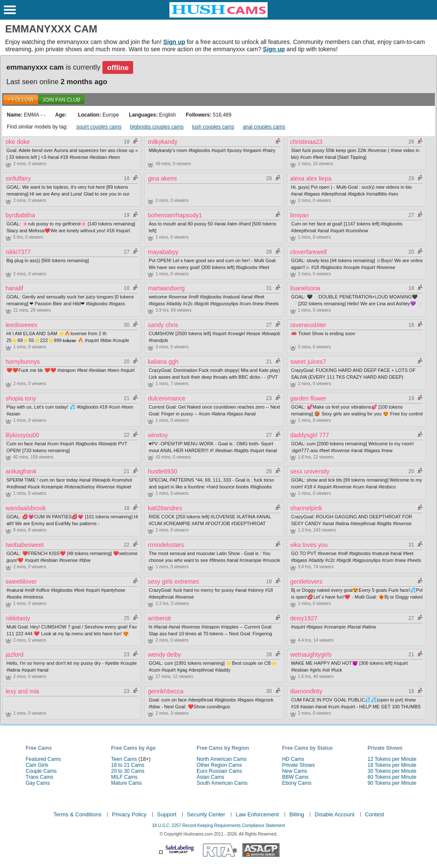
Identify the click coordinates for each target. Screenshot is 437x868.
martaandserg (166, 288)
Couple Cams (41, 771)
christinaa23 (306, 142)
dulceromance (166, 398)
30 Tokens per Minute (392, 771)
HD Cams (293, 759)
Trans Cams (39, 777)
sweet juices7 (308, 362)
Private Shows (299, 765)
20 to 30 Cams (128, 771)
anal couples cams (264, 127)
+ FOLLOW (21, 100)
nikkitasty (18, 618)
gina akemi (162, 178)
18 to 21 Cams (128, 765)
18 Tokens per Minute (392, 765)
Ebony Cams (297, 783)
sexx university (310, 471)
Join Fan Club (61, 100)
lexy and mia (22, 691)
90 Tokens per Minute (392, 783)
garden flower (308, 398)
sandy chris (163, 325)
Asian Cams (211, 777)
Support (167, 814)
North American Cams (222, 759)
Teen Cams (124, 759)
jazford (15, 655)
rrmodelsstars (166, 545)
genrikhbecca (165, 691)
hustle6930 (162, 471)
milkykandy (162, 142)
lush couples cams (213, 127)
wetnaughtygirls (311, 655)
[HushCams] (218, 16)
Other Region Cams (219, 765)
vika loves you (309, 545)
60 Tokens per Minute (392, 777)
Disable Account (334, 814)
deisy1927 (304, 618)
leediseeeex (22, 325)
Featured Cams (43, 759)
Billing (297, 814)
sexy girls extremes (173, 582)
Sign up (174, 42)
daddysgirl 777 (310, 435)
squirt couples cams (99, 127)
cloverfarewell (309, 252)
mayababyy (163, 252)
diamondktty (306, 691)
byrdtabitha (20, 215)
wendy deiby (164, 655)
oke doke (18, 142)
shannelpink (306, 508)
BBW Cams (295, 777)
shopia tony (21, 398)
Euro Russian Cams (220, 771)
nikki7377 (18, 252)
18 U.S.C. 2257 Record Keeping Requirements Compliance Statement (218, 826)
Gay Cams (38, 783)
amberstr (159, 618)
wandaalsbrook (26, 508)
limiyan (300, 215)
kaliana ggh (163, 362)
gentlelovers (306, 582)
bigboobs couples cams (157, 127)
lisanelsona (305, 288)
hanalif (14, 288)
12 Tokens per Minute (392, 759)
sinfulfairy (18, 178)
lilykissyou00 (22, 435)
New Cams (295, 771)
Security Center (206, 814)
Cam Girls (37, 765)
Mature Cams (126, 783)
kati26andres (165, 508)
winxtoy (158, 435)
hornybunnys (23, 362)
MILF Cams (124, 777)
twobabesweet (25, 545)
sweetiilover (21, 582)
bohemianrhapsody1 (175, 215)
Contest (374, 814)
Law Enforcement (257, 814)
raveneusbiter (308, 325)
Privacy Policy (129, 814)
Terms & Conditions (77, 814)
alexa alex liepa (311, 178)
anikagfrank (21, 471)
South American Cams (222, 783)
